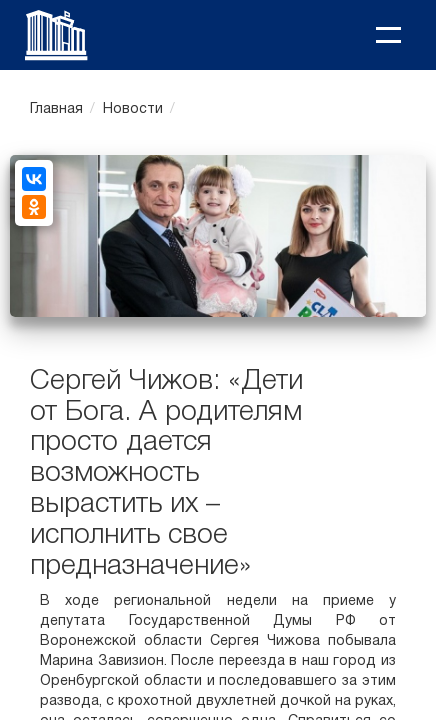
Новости (133, 109)
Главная (56, 109)
